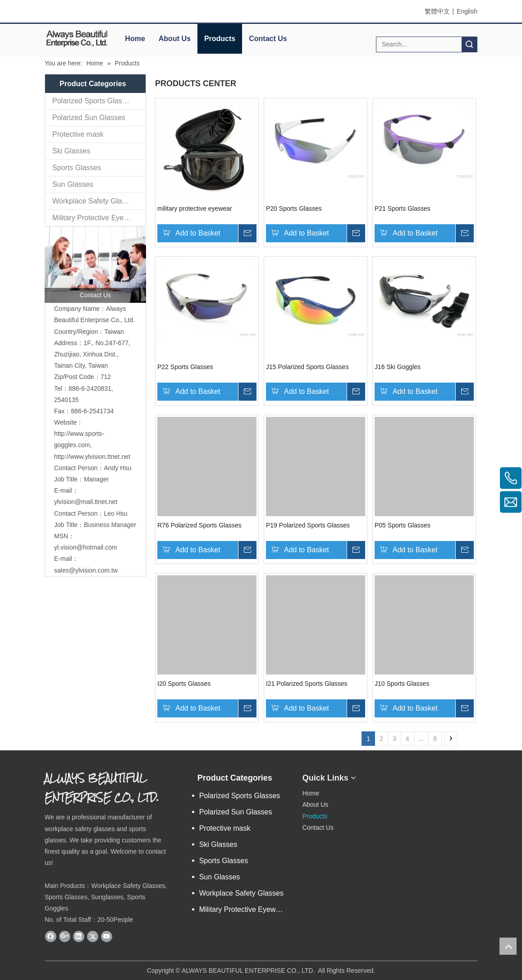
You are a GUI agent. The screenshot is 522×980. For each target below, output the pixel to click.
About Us (175, 39)
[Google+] (65, 936)
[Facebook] (51, 936)
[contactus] (95, 265)
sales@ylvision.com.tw (86, 570)
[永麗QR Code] (399, 774)
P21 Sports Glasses (403, 208)
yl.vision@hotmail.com (85, 547)
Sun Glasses (73, 184)
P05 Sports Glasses (403, 525)
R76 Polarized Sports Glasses (199, 525)
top (508, 946)
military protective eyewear (195, 208)
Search (469, 44)
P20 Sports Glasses (294, 208)
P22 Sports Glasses (185, 367)
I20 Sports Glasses (184, 684)
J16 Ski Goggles (398, 367)
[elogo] (77, 38)
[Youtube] (107, 936)
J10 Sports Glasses (402, 684)
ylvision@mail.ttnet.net (86, 502)
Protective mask (78, 134)
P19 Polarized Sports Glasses (308, 525)
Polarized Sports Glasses (93, 101)
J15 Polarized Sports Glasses (307, 367)
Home (135, 39)
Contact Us (268, 39)
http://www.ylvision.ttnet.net (92, 457)
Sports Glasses (77, 168)
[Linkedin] (79, 936)
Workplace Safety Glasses (94, 201)
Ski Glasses (71, 151)
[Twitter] (93, 936)
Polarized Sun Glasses (89, 118)
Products (220, 39)
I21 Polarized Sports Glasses (307, 684)
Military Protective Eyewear (96, 218)
